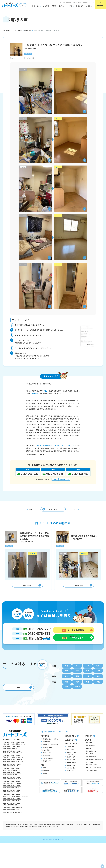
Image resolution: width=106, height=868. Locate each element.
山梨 (98, 677)
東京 (67, 671)
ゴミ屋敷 (38, 445)
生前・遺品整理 (70, 767)
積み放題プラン (70, 772)
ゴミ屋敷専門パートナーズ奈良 (12, 806)
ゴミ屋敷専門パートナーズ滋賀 (12, 810)
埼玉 (77, 671)
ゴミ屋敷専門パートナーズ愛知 (12, 784)
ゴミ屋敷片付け (72, 743)
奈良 (98, 689)
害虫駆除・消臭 (70, 764)
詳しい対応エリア (22, 695)
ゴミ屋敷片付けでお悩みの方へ (51, 746)
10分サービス (70, 778)
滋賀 (67, 694)
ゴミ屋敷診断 (46, 749)
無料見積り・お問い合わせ (93, 775)
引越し (45, 391)
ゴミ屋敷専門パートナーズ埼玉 (12, 758)
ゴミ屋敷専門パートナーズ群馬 (12, 780)
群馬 (88, 677)
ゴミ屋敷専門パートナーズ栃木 (12, 776)
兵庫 (88, 689)
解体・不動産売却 (71, 770)
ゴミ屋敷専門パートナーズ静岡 (12, 789)
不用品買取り (70, 754)
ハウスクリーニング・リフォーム (72, 760)
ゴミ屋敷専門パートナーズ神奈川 (12, 767)
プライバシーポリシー (92, 772)
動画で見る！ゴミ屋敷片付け (50, 752)
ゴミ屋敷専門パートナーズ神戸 (12, 802)
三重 (88, 683)
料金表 (44, 775)
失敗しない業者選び (47, 765)
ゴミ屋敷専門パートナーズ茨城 (12, 771)
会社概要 (88, 756)
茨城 (67, 677)
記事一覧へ (48, 510)
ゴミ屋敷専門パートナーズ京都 (12, 797)
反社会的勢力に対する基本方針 (94, 767)
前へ (30, 510)
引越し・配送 (70, 757)
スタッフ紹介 (89, 761)
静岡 (77, 683)
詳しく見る (32, 588)
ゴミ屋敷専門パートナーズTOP (12, 30)
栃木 (77, 677)
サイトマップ (89, 769)
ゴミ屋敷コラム (46, 768)
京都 (77, 689)
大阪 (67, 689)
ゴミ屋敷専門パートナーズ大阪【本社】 (14, 750)
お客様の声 (28, 30)
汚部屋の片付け (48, 445)
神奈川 (98, 671)
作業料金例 (45, 778)
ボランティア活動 (90, 764)
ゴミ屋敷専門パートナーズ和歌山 (12, 815)
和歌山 (77, 694)
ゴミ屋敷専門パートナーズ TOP (55, 739)
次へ (76, 510)
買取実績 (44, 781)
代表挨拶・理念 (90, 753)
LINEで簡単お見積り (91, 778)
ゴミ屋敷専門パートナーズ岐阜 (12, 793)
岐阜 (98, 683)
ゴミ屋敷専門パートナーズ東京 (12, 754)
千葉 (88, 671)
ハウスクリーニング (68, 445)
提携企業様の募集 (90, 758)
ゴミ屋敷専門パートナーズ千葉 (12, 763)
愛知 (67, 683)
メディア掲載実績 (47, 754)
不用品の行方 (46, 763)
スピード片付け (70, 775)
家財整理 (35, 394)
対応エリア (89, 750)
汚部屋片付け (71, 747)
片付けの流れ (46, 757)
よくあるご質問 (46, 760)
